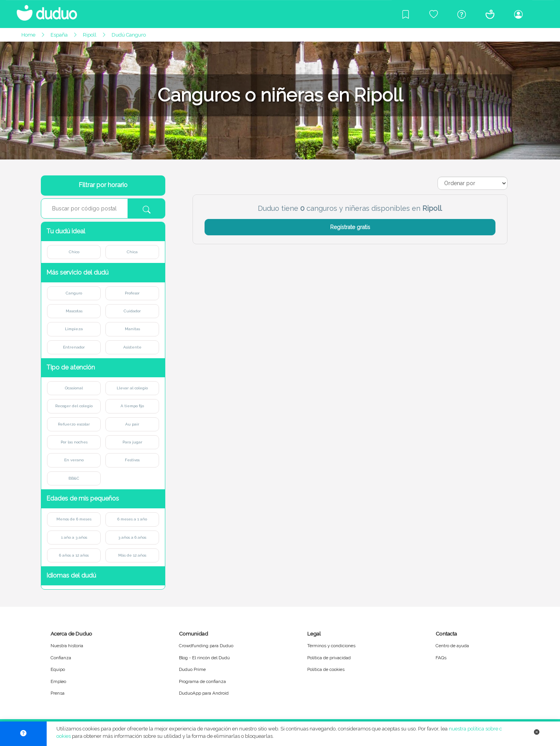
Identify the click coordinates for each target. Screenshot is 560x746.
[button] (103, 232)
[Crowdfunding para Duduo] (434, 14)
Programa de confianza (202, 681)
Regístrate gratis (350, 227)
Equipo (58, 669)
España (59, 35)
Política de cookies (326, 669)
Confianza (61, 658)
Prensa (58, 693)
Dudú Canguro (129, 35)
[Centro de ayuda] (462, 14)
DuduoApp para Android (204, 693)
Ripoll (90, 35)
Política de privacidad (329, 658)
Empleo (58, 681)
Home (28, 35)
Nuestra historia (67, 646)
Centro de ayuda (452, 646)
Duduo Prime (192, 669)
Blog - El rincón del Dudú (204, 658)
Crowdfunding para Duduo (206, 646)
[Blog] (406, 14)
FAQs (441, 658)
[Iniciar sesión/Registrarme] (518, 14)
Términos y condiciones (331, 646)
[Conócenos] (490, 14)
